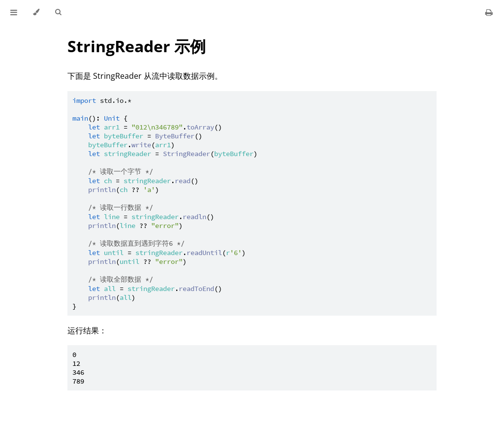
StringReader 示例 (137, 46)
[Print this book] (489, 12)
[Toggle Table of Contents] (14, 12)
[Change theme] (36, 12)
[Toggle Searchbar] (58, 12)
